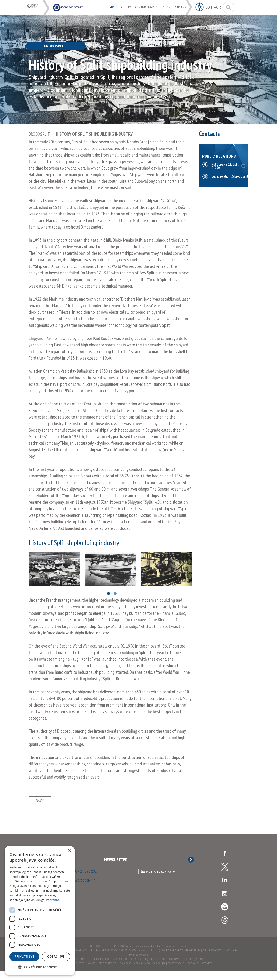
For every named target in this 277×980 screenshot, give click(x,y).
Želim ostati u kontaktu (158, 881)
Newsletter (116, 869)
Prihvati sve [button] (24, 956)
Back (40, 805)
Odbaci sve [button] (56, 956)
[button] (40, 967)
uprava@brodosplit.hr (80, 889)
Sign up (192, 869)
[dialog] (40, 911)
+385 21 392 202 (84, 880)
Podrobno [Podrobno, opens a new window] (53, 900)
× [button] (69, 851)
